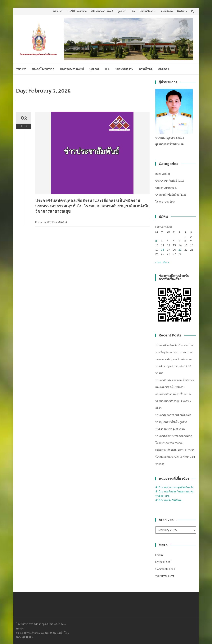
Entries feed (163, 562)
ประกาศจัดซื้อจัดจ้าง (167, 195)
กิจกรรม (160, 174)
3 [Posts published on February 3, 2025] (156, 241)
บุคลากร (122, 11)
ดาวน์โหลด (167, 11)
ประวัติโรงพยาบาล (77, 11)
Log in (159, 555)
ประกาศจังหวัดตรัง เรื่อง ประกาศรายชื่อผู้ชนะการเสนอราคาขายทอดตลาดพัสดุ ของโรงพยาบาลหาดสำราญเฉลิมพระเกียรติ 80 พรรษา (174, 359)
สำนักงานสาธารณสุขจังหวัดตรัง (174, 487)
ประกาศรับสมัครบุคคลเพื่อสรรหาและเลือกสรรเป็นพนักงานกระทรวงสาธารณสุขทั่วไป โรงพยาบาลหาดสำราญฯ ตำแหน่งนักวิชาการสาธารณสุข (92, 206)
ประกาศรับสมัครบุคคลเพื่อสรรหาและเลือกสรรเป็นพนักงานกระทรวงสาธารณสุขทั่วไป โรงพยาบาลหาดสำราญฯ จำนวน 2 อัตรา (175, 394)
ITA (133, 11)
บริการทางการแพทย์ (102, 11)
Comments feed (165, 569)
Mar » (166, 262)
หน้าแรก (58, 11)
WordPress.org (165, 576)
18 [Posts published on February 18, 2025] (163, 250)
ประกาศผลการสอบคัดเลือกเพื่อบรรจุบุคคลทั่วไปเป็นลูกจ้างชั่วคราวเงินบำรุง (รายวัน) (173, 422)
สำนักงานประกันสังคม (168, 500)
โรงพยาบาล (162, 201)
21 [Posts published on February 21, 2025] (180, 250)
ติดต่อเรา (182, 11)
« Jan (158, 262)
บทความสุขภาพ (165, 188)
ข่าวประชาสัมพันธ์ (57, 222)
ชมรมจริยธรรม (148, 11)
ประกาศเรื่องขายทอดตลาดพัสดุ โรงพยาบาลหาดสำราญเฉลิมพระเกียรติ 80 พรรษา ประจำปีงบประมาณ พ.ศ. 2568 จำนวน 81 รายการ (175, 450)
